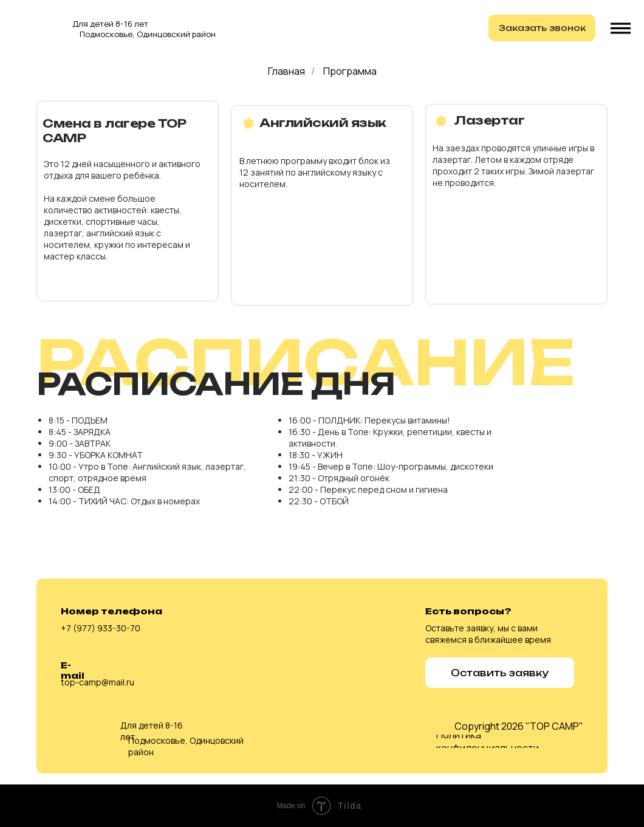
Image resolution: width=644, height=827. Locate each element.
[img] (35, 26)
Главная (286, 71)
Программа (350, 71)
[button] (542, 28)
